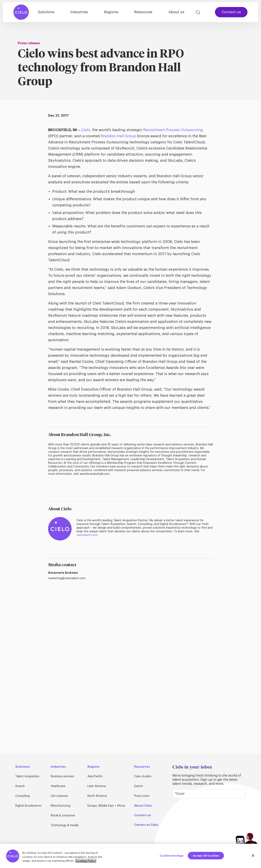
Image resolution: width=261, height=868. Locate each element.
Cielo (85, 130)
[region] (130, 856)
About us (178, 13)
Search (198, 13)
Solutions (59, 13)
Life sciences (59, 796)
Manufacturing (61, 806)
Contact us (231, 13)
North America (97, 796)
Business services (62, 776)
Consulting (23, 796)
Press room (142, 796)
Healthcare (58, 786)
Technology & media (65, 825)
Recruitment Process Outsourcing (173, 130)
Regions (118, 13)
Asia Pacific (95, 776)
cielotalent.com (87, 535)
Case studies (143, 776)
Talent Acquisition (27, 776)
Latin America (97, 786)
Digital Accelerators (28, 806)
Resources (148, 13)
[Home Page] (21, 13)
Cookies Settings (171, 855)
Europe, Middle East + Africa (106, 806)
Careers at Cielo (146, 825)
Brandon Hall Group (118, 136)
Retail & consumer (63, 816)
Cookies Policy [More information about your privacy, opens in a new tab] (86, 861)
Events (139, 786)
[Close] (253, 856)
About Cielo (143, 806)
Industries (89, 13)
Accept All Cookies (206, 855)
